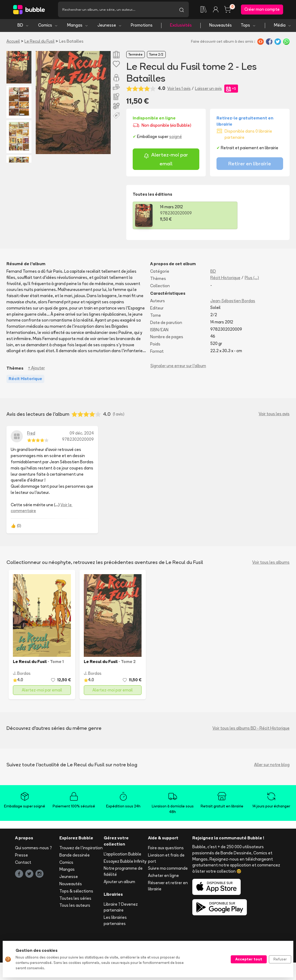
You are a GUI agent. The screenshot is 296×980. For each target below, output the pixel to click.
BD (23, 26)
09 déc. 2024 (82, 434)
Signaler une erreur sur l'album (178, 367)
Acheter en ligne (163, 877)
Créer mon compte (262, 10)
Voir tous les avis (274, 415)
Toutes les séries (75, 899)
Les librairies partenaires (115, 921)
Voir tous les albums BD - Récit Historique (251, 729)
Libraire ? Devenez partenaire (121, 908)
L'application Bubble (122, 855)
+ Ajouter (36, 369)
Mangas (78, 26)
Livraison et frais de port (166, 859)
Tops (248, 26)
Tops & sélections (76, 892)
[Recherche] (116, 10)
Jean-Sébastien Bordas (233, 302)
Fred (31, 434)
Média (283, 26)
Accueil (13, 42)
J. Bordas (22, 674)
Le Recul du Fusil (39, 42)
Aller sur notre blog (272, 765)
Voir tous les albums (271, 563)
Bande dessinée (75, 856)
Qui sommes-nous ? (33, 849)
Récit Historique (225, 278)
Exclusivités (181, 26)
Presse (21, 856)
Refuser (280, 959)
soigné (176, 138)
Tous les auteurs (75, 906)
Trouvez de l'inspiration (81, 849)
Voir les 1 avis (179, 89)
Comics (48, 26)
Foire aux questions (166, 849)
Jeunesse (110, 26)
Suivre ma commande (168, 869)
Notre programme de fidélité (123, 872)
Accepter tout (249, 959)
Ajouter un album (119, 882)
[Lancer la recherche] (182, 10)
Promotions (142, 26)
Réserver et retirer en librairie (168, 887)
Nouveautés (221, 26)
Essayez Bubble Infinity (125, 862)
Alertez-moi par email (166, 160)
